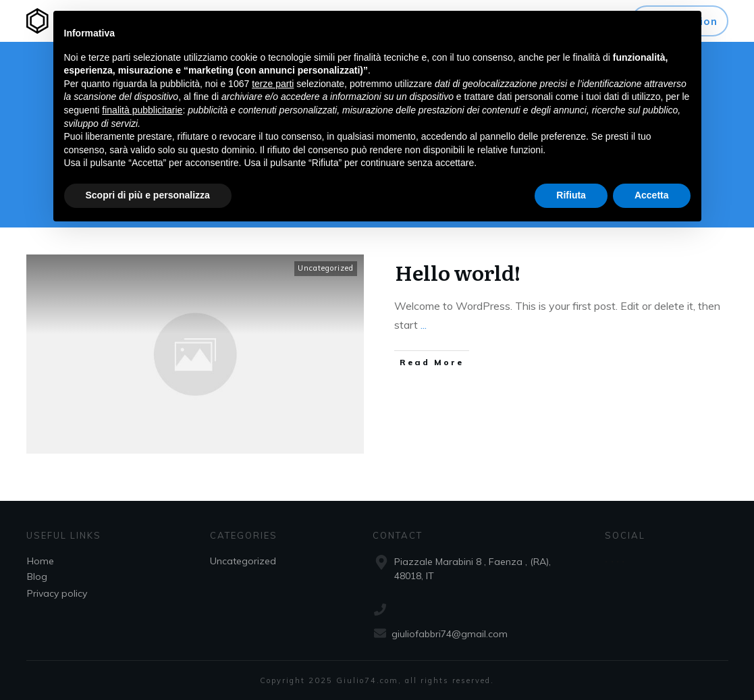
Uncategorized (326, 268)
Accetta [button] (652, 195)
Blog (37, 576)
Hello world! (458, 272)
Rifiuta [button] (571, 195)
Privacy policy (57, 593)
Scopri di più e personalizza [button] (148, 195)
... (424, 325)
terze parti (273, 84)
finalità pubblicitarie (142, 110)
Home (41, 561)
